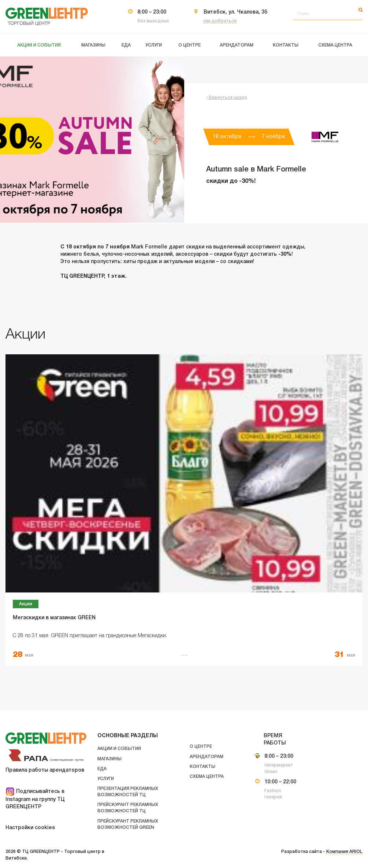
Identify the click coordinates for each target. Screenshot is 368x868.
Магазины (109, 759)
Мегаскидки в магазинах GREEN (54, 618)
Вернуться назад (227, 98)
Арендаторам (207, 757)
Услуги (106, 779)
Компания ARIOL (344, 852)
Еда (102, 769)
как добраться (220, 21)
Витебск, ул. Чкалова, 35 (235, 12)
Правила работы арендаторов (45, 770)
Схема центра (207, 777)
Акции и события (119, 749)
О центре (201, 747)
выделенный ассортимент (247, 247)
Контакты (202, 767)
